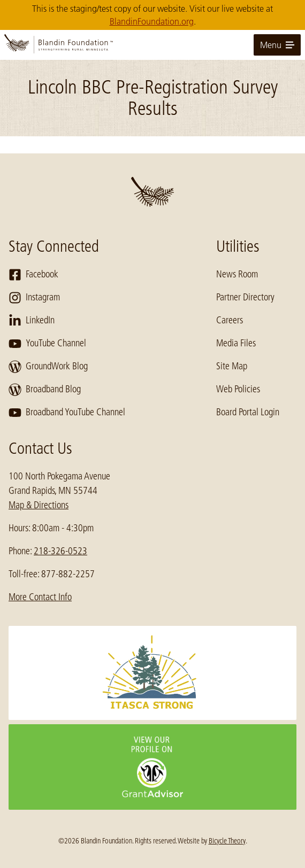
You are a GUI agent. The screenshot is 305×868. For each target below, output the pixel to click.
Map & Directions (39, 505)
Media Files (236, 343)
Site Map (232, 366)
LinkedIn (32, 321)
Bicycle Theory (227, 841)
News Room (237, 274)
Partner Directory (245, 297)
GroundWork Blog (48, 367)
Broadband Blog (45, 390)
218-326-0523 (60, 551)
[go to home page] (152, 45)
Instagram (34, 298)
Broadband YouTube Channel (67, 413)
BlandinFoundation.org (152, 21)
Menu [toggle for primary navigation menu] (277, 45)
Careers (230, 320)
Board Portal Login (248, 412)
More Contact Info (40, 597)
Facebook (33, 275)
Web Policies (238, 389)
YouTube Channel (47, 344)
